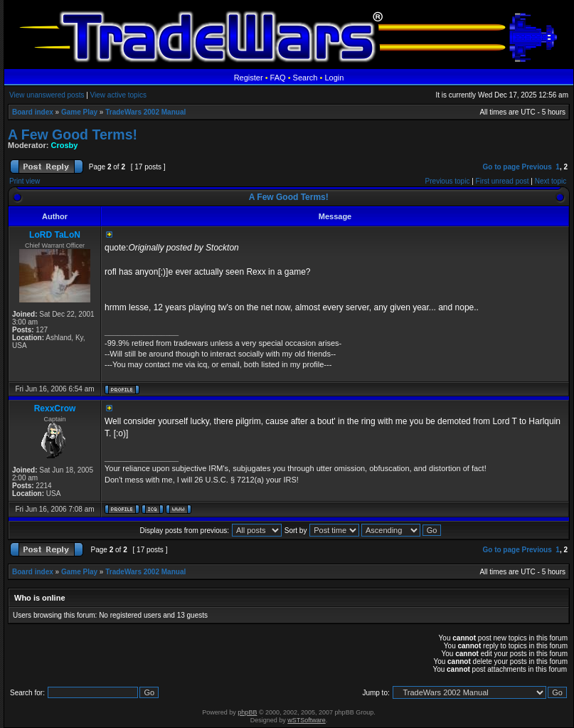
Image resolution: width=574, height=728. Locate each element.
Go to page (501, 167)
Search (305, 78)
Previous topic (448, 181)
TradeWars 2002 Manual (145, 112)
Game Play (79, 112)
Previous (537, 167)
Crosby (65, 145)
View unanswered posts (47, 95)
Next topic (551, 181)
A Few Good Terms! (73, 134)
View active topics (118, 95)
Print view (25, 181)
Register (249, 78)
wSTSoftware (307, 720)
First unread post (503, 181)
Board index (33, 112)
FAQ (278, 78)
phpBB (247, 712)
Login (334, 78)
